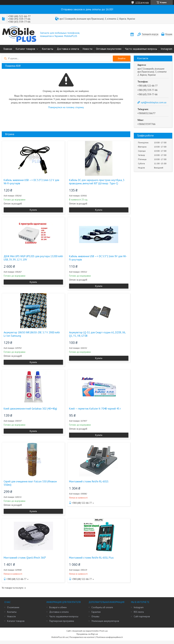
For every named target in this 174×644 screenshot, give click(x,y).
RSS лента (139, 612)
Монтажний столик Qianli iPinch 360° (25, 558)
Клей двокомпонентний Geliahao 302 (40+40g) (30, 409)
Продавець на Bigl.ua (87, 634)
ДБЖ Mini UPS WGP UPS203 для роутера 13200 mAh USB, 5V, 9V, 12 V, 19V (33, 258)
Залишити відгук (150, 34)
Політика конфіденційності (109, 637)
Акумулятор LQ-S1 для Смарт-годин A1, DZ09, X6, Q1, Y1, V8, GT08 (97, 334)
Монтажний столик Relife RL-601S (89, 481)
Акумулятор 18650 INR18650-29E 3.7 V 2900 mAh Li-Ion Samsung (32, 334)
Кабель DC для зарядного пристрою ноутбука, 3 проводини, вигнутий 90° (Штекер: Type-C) (97, 182)
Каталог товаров (25, 49)
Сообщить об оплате (102, 607)
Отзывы (95, 616)
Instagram (166, 49)
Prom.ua (104, 631)
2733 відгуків (142, 2)
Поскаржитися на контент (82, 637)
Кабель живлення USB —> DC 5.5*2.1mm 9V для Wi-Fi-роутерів (98, 258)
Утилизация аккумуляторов (105, 621)
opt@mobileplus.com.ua (154, 102)
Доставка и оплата (68, 49)
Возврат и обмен (58, 607)
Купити (33, 210)
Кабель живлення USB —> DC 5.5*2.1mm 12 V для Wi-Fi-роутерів (31, 182)
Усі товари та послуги (13, 588)
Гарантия (96, 612)
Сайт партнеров (142, 616)
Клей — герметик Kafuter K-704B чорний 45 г (95, 409)
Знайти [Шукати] (122, 58)
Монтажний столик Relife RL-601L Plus (91, 558)
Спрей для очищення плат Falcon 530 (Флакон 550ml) (30, 483)
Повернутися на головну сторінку (66, 107)
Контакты (48, 49)
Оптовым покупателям (109, 49)
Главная (8, 49)
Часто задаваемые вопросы (141, 49)
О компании (13, 607)
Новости (88, 49)
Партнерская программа (62, 621)
